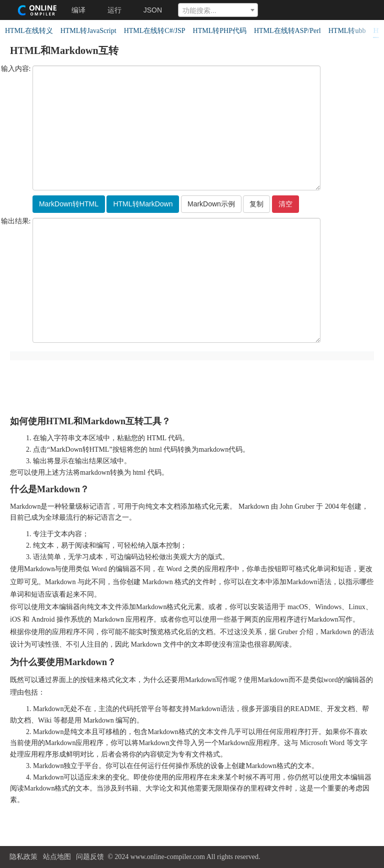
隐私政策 (23, 857)
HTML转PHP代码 (220, 31)
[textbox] (218, 10)
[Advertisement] (192, 383)
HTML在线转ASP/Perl (287, 31)
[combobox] (218, 10)
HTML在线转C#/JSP (155, 31)
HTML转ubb (347, 31)
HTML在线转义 (29, 31)
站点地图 (57, 857)
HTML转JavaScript (88, 31)
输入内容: (16, 69)
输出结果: (16, 221)
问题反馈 (90, 857)
